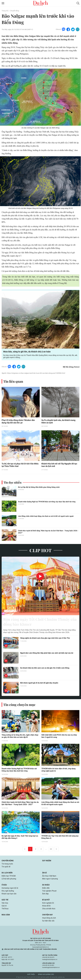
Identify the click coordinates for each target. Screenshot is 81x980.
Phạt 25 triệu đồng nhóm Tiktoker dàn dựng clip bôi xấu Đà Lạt (18, 422)
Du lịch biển (7, 874)
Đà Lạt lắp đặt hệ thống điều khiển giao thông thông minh (39, 487)
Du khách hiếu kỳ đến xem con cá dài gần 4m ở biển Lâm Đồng (45, 669)
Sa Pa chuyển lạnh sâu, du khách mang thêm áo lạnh (58, 422)
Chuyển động (15, 11)
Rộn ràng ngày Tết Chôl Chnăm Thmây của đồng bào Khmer (38, 622)
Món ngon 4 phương (50, 880)
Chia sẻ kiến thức (49, 910)
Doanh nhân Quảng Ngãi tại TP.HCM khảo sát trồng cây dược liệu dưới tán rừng (47, 502)
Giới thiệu (31, 975)
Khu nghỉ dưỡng (8, 892)
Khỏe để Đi (46, 907)
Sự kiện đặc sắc (48, 922)
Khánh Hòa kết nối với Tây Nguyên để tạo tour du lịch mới (59, 465)
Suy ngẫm (47, 862)
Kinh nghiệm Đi (48, 904)
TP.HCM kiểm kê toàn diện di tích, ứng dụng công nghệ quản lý (58, 771)
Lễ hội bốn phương (9, 880)
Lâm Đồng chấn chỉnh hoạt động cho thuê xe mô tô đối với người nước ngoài (46, 517)
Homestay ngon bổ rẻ (10, 889)
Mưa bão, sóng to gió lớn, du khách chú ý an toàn (27, 352)
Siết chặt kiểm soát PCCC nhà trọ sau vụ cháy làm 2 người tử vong (59, 737)
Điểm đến (46, 889)
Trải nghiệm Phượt (49, 892)
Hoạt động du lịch (49, 919)
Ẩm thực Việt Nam (49, 877)
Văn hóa (5, 904)
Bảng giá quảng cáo (46, 975)
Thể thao (5, 910)
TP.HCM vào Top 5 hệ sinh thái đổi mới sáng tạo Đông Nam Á (60, 838)
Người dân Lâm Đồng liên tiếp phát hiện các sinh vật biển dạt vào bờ (47, 654)
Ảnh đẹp (45, 895)
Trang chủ (5, 11)
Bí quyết (46, 901)
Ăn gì (44, 874)
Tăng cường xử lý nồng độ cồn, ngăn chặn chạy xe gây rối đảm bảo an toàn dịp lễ (20, 737)
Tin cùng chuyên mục (19, 705)
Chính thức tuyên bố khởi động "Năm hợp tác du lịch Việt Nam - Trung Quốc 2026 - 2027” (48, 532)
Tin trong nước (7, 865)
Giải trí (5, 901)
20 (51, 850)
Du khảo (46, 886)
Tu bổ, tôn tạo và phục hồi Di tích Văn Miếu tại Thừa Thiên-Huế (20, 465)
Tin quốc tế (6, 868)
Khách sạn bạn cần (9, 895)
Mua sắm (6, 916)
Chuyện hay (47, 916)
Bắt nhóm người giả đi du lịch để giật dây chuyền (39, 684)
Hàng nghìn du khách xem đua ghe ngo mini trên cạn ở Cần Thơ (45, 639)
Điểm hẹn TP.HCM (9, 877)
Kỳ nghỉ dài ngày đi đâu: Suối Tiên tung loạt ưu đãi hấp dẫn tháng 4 (20, 838)
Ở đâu (4, 886)
